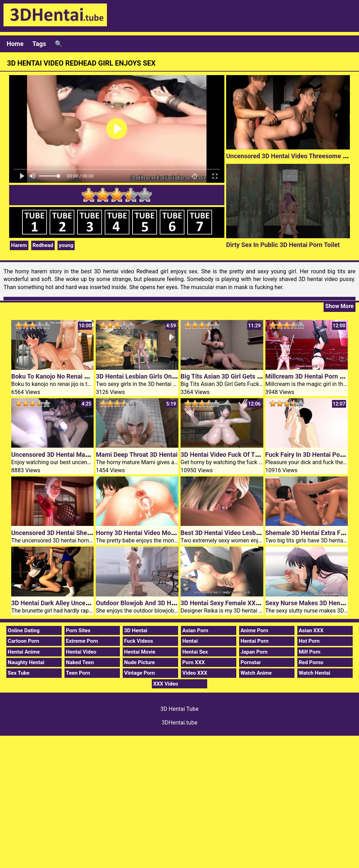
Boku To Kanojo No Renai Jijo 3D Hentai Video (76, 376)
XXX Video (166, 684)
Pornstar (251, 662)
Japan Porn (254, 652)
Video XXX (195, 673)
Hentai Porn (255, 641)
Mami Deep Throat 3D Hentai (137, 455)
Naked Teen (80, 662)
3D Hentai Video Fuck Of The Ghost (230, 455)
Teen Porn (78, 673)
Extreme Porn (82, 641)
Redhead (43, 245)
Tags (39, 44)
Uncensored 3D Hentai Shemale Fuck (64, 533)
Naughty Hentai (26, 662)
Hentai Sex (195, 652)
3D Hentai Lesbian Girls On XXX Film (147, 376)
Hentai (190, 641)
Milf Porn (310, 652)
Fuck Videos (139, 641)
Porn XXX (194, 662)
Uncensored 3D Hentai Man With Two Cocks (73, 455)
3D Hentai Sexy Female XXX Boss (228, 603)
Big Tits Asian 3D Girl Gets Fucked (229, 376)
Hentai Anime (24, 652)
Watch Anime (256, 673)
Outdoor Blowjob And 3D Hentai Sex (147, 603)
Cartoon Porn (23, 641)
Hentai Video (81, 652)
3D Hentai (136, 630)
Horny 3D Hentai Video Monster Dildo (149, 533)
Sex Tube (19, 673)
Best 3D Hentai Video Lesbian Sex (229, 533)
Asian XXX (311, 630)
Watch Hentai (314, 673)
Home (15, 44)
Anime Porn (254, 630)
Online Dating (24, 630)
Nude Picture (140, 662)
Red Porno (311, 662)
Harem (19, 245)
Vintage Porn (140, 673)
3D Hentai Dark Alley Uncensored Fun (64, 603)
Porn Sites (78, 630)
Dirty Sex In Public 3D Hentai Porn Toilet (283, 245)
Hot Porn (309, 641)
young (66, 245)
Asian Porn (195, 630)
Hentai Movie (140, 652)
